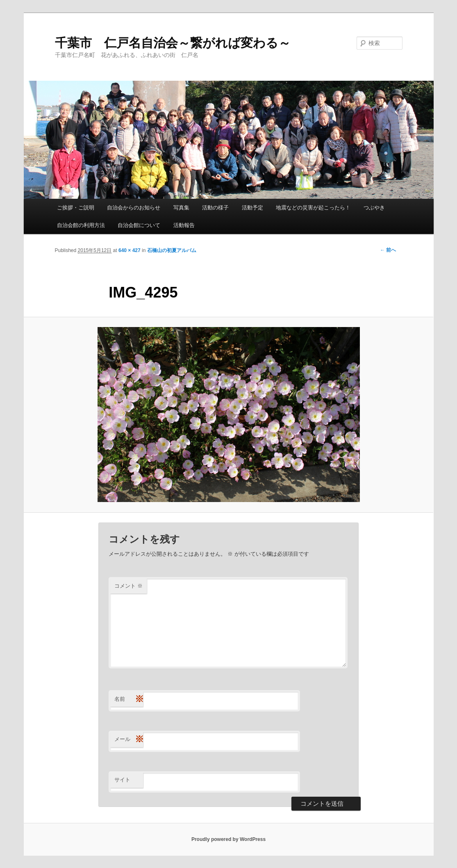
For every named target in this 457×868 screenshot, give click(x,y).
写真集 (181, 208)
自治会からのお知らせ (134, 208)
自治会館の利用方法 (81, 225)
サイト (122, 780)
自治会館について (139, 225)
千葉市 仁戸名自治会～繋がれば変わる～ (173, 43)
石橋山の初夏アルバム (172, 250)
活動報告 (184, 225)
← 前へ (388, 250)
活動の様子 (215, 208)
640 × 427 (130, 250)
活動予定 (252, 208)
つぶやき (374, 208)
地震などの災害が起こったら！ (313, 208)
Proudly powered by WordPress (228, 839)
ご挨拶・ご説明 (76, 208)
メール (129, 740)
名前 (129, 699)
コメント (128, 586)
